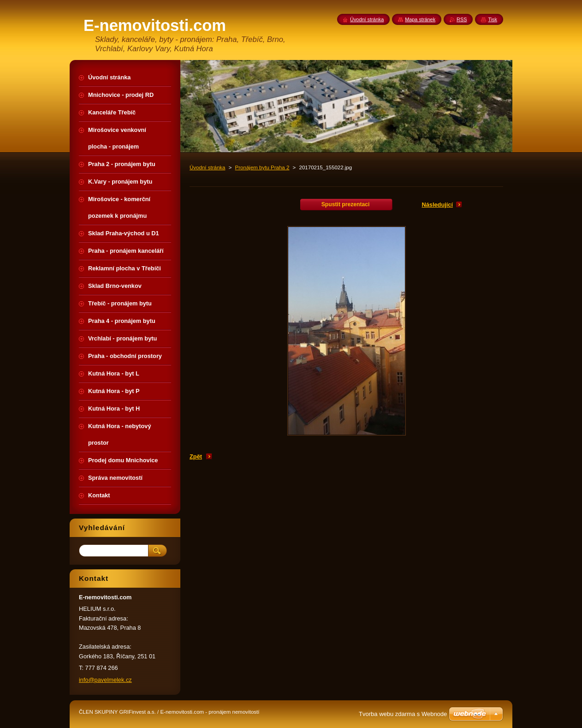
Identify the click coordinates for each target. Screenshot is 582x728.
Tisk (493, 19)
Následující (437, 205)
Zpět (196, 456)
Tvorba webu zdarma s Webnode (403, 714)
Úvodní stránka (207, 167)
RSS (462, 19)
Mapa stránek (420, 19)
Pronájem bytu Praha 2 (262, 167)
